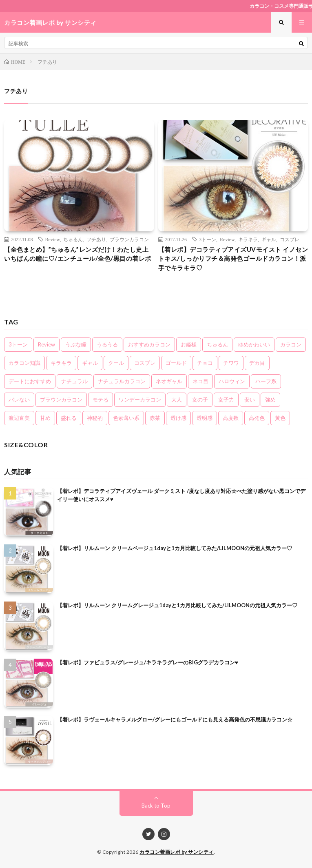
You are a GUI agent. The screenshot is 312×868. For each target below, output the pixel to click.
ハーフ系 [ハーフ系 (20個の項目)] (266, 381)
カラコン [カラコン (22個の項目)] (291, 344)
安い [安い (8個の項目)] (250, 400)
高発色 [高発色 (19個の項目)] (257, 418)
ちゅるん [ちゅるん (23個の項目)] (217, 344)
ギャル (269, 239)
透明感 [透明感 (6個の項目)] (205, 418)
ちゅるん (73, 239)
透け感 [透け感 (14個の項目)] (178, 418)
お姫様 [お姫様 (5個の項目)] (189, 344)
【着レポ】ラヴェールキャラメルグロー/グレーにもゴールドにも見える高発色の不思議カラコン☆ (175, 719)
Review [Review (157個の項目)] (46, 344)
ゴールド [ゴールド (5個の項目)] (176, 363)
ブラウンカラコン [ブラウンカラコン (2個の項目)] (61, 400)
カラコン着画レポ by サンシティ (177, 852)
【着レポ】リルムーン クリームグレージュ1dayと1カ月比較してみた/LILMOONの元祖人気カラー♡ (177, 605)
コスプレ (290, 239)
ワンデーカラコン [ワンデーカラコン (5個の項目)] (140, 400)
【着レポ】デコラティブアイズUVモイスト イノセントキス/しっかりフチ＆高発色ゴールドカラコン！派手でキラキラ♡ (233, 259)
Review (53, 239)
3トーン (208, 239)
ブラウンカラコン (129, 239)
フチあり (96, 239)
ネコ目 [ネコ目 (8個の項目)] (200, 381)
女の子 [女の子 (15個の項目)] (200, 400)
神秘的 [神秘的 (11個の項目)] (95, 418)
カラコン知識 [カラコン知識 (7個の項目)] (24, 363)
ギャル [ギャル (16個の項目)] (90, 363)
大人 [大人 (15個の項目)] (177, 400)
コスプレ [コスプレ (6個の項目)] (145, 363)
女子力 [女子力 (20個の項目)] (226, 400)
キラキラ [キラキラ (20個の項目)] (61, 363)
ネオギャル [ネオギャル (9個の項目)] (169, 381)
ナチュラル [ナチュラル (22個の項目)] (74, 381)
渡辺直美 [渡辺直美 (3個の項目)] (19, 418)
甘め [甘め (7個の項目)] (45, 418)
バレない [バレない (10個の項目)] (19, 400)
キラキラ (248, 239)
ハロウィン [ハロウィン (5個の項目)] (232, 381)
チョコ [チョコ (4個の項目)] (205, 363)
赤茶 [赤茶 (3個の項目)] (155, 418)
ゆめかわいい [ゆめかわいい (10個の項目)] (254, 344)
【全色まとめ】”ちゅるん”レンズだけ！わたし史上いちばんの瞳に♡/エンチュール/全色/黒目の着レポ (78, 254)
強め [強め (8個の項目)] (270, 400)
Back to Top (156, 806)
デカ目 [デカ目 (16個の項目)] (257, 363)
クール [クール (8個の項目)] (116, 363)
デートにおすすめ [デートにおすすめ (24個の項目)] (30, 381)
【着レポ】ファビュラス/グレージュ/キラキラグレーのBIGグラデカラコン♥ (148, 662)
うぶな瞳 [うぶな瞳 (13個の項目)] (76, 344)
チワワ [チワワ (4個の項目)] (231, 363)
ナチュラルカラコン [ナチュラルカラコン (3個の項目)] (122, 381)
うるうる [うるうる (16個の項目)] (107, 344)
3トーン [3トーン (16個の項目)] (18, 344)
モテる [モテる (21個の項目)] (101, 400)
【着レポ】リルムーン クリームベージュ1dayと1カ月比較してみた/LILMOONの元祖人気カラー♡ (175, 548)
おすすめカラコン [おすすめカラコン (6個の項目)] (149, 344)
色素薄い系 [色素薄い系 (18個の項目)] (126, 418)
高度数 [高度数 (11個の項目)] (231, 418)
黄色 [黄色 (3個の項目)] (280, 418)
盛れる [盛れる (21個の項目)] (69, 418)
